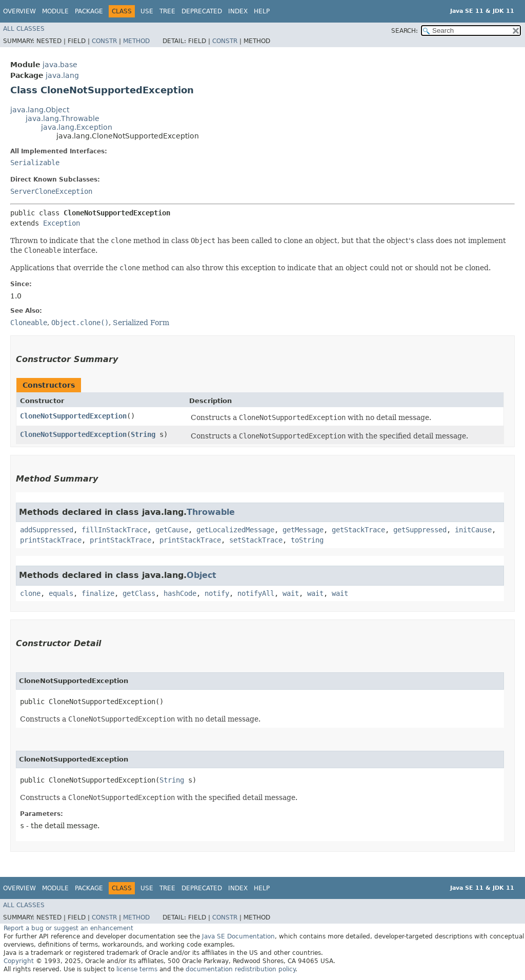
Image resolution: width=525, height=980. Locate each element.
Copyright (19, 961)
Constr (104, 41)
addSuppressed (47, 530)
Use (147, 11)
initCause (473, 530)
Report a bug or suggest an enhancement (68, 928)
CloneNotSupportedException (73, 416)
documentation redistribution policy (240, 969)
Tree (167, 11)
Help (262, 11)
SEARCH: (405, 31)
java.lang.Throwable (63, 118)
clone (30, 593)
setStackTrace (256, 540)
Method (136, 41)
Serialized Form (141, 323)
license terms (137, 969)
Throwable (211, 512)
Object (201, 575)
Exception (62, 223)
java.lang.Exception (77, 127)
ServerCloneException (51, 191)
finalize (98, 593)
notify (217, 593)
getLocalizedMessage (235, 530)
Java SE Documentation (238, 936)
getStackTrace (358, 530)
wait (291, 593)
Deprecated (202, 11)
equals (61, 593)
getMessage (303, 530)
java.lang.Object (40, 110)
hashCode (180, 593)
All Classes (24, 29)
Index (238, 11)
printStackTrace (51, 540)
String (143, 434)
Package (89, 11)
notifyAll (256, 593)
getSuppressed (420, 530)
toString (307, 540)
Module (55, 11)
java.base (60, 65)
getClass (139, 593)
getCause (172, 530)
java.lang (62, 75)
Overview (19, 11)
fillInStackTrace (114, 530)
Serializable (35, 163)
